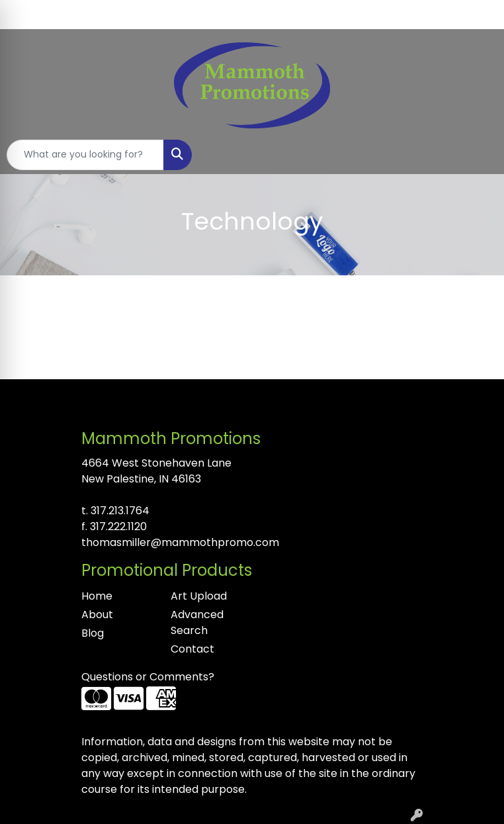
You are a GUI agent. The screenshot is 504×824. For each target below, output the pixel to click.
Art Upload (199, 596)
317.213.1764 (120, 511)
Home (97, 596)
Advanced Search (197, 622)
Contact (192, 649)
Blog (93, 633)
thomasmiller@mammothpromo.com (180, 542)
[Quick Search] (85, 155)
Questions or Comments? (148, 677)
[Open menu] (478, 155)
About (97, 615)
